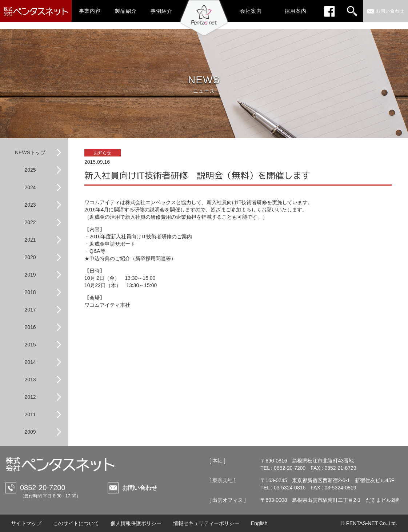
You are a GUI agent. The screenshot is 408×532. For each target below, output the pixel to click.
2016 (30, 327)
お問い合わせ (140, 488)
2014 (30, 362)
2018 (30, 292)
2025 (30, 170)
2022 (30, 222)
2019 (30, 275)
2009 (30, 432)
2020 (30, 257)
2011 (30, 414)
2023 (30, 205)
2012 (30, 397)
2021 (30, 240)
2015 (30, 345)
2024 (30, 187)
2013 (30, 380)
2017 (30, 310)
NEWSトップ (30, 152)
